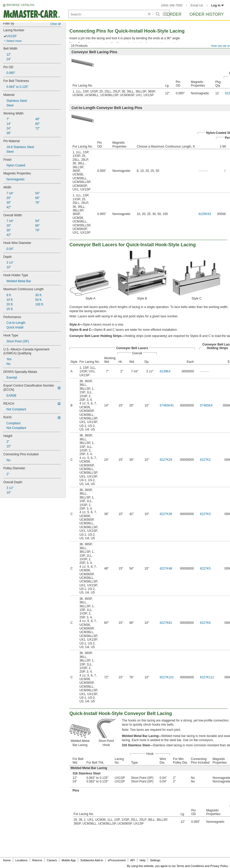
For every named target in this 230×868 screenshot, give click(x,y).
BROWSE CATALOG (20, 5)
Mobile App (69, 860)
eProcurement (117, 860)
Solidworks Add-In (92, 860)
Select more (14, 41)
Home (7, 860)
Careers (52, 860)
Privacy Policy (219, 866)
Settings (155, 860)
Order (174, 14)
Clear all (55, 24)
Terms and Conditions (190, 866)
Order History (207, 14)
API (133, 860)
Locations (22, 860)
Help (143, 860)
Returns (37, 860)
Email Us (197, 5)
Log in (217, 5)
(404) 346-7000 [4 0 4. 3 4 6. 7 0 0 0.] (172, 5)
